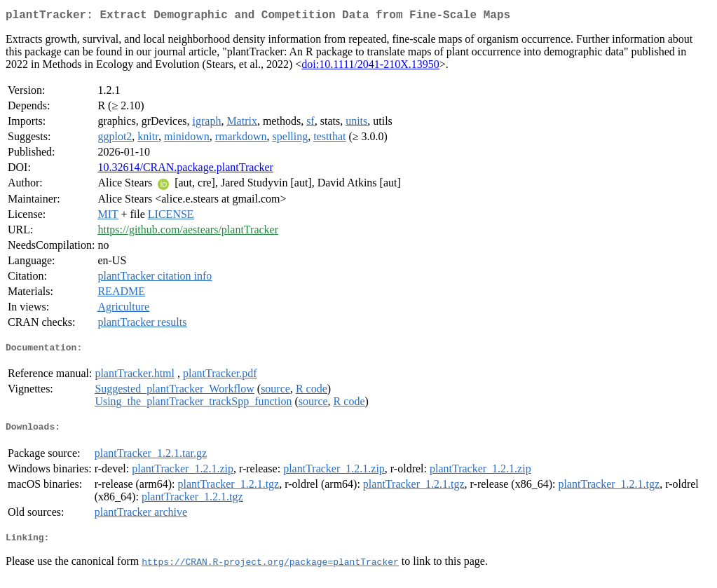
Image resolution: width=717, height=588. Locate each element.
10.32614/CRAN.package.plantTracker (185, 170)
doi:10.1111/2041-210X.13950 (370, 67)
